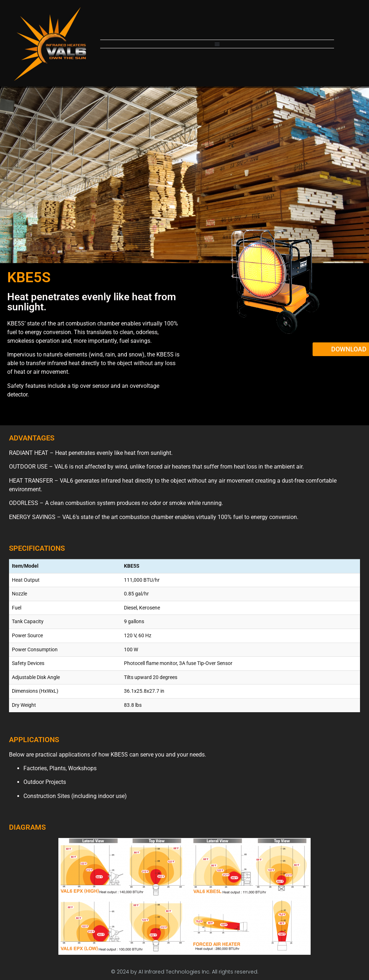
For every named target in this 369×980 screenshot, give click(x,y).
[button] (217, 44)
